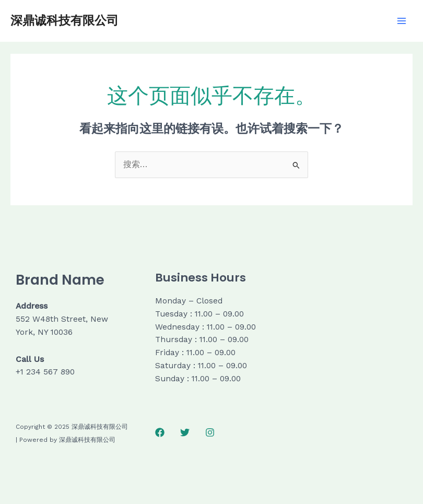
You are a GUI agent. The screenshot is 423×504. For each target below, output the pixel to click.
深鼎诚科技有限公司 (64, 20)
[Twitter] (185, 432)
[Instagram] (210, 432)
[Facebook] (160, 432)
